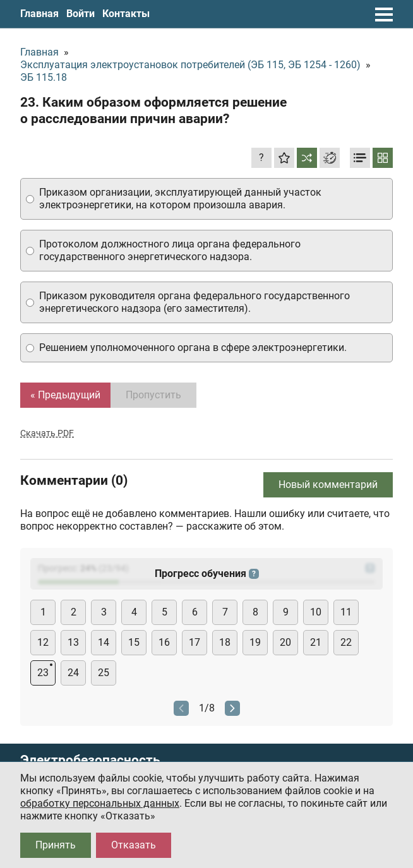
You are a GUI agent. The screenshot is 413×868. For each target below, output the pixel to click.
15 (134, 642)
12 (43, 642)
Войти (81, 14)
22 (346, 642)
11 (346, 612)
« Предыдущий (65, 395)
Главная (39, 14)
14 (104, 642)
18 (225, 642)
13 (73, 642)
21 (316, 642)
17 (195, 642)
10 (316, 612)
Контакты (126, 14)
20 (285, 642)
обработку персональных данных (100, 803)
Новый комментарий (328, 485)
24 (73, 673)
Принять (56, 845)
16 (164, 642)
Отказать (134, 845)
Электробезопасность (90, 760)
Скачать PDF (47, 433)
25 (104, 673)
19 (255, 642)
